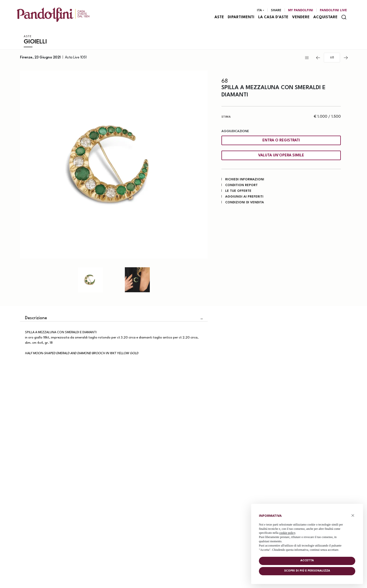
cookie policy (287, 533)
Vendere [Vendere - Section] (301, 18)
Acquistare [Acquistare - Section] (326, 18)
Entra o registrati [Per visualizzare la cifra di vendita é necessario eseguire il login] (281, 141)
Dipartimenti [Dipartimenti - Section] (241, 18)
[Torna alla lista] (308, 58)
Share (276, 11)
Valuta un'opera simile (281, 156)
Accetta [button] (307, 561)
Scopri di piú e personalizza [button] (307, 571)
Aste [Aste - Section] (219, 18)
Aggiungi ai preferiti (244, 197)
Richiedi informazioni (245, 180)
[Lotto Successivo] (346, 58)
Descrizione (36, 319)
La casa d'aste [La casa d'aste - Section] (274, 18)
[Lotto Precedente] (318, 58)
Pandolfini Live (333, 11)
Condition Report (241, 186)
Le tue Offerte (238, 191)
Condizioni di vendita (245, 203)
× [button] (353, 515)
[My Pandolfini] (301, 11)
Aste (28, 37)
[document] (307, 532)
